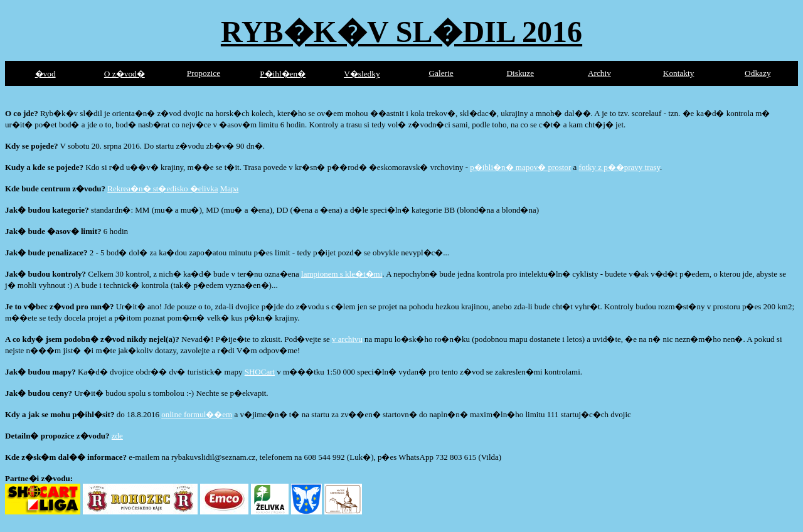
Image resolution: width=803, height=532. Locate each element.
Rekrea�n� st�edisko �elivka (162, 189)
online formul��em (197, 414)
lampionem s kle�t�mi (342, 274)
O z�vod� (125, 74)
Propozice (204, 73)
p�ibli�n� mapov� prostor (520, 167)
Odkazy (758, 73)
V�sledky (362, 74)
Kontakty (679, 73)
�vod (45, 74)
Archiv (599, 73)
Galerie (441, 73)
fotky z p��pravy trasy (620, 167)
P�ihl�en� (283, 74)
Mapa (230, 189)
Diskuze (520, 73)
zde (117, 436)
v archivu (347, 339)
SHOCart (260, 372)
